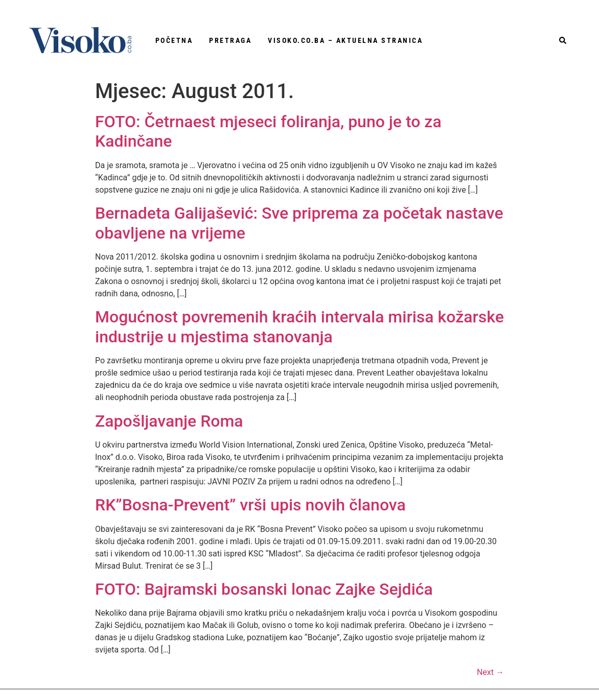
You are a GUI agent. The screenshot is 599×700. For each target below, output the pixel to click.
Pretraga (230, 40)
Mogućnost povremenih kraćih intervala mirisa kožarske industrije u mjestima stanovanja (299, 326)
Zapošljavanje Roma (169, 421)
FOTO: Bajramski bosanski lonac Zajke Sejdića (264, 589)
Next (490, 672)
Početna (174, 40)
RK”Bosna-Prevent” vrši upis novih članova (250, 505)
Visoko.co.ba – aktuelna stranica (345, 40)
